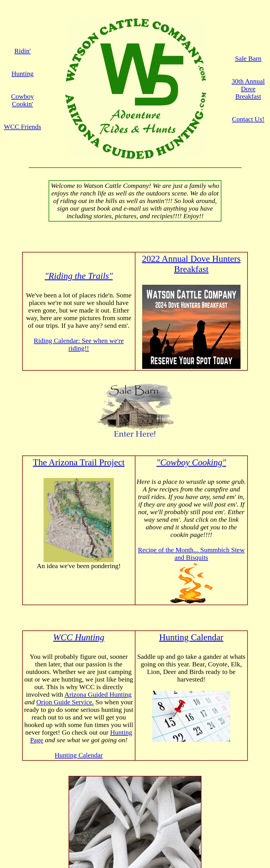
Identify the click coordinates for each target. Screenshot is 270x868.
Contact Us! (248, 119)
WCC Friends (23, 127)
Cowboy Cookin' (22, 100)
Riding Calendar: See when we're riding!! (79, 344)
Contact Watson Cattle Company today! (135, 854)
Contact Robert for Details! (135, 806)
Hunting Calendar (79, 755)
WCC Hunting (79, 637)
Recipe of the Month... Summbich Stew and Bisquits (191, 554)
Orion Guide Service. (65, 702)
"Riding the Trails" (79, 276)
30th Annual (248, 81)
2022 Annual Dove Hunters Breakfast (191, 264)
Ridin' (22, 51)
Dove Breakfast (248, 93)
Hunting (23, 74)
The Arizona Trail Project (79, 462)
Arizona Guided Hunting (98, 694)
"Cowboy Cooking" (191, 462)
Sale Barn (248, 58)
